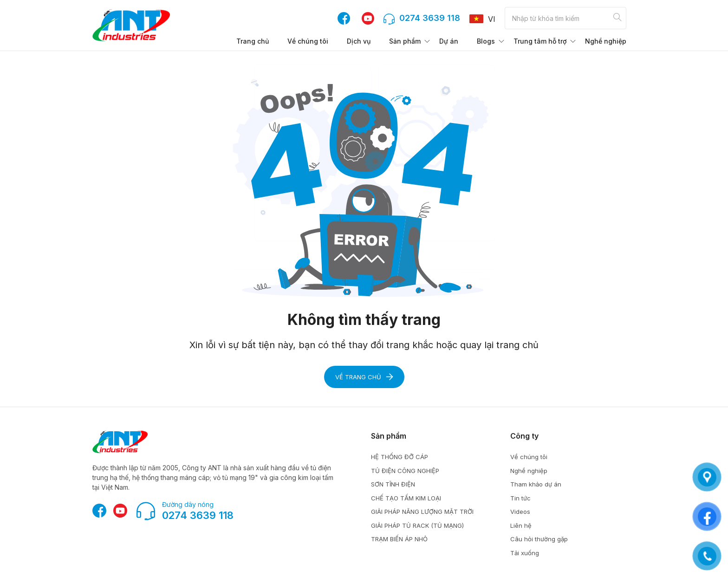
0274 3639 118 (198, 515)
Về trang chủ (364, 377)
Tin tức (520, 498)
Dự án (449, 41)
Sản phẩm (405, 41)
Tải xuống (525, 553)
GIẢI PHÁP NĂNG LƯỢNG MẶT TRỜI (422, 512)
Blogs (486, 41)
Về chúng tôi (308, 41)
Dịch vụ (359, 41)
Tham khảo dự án (536, 484)
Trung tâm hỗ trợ (540, 41)
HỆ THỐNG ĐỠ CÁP (400, 457)
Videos (520, 512)
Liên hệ (521, 525)
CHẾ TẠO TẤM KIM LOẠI (406, 498)
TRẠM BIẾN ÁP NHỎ (399, 539)
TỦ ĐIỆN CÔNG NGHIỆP (405, 471)
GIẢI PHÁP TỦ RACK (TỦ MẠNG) (417, 525)
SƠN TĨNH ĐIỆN (393, 484)
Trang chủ (253, 41)
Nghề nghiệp (606, 41)
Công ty (524, 436)
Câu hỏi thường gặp (539, 539)
